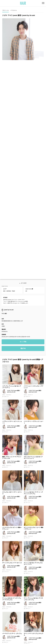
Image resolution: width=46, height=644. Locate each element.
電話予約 (23, 237)
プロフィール (5, 10)
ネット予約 (23, 230)
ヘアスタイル (13, 10)
